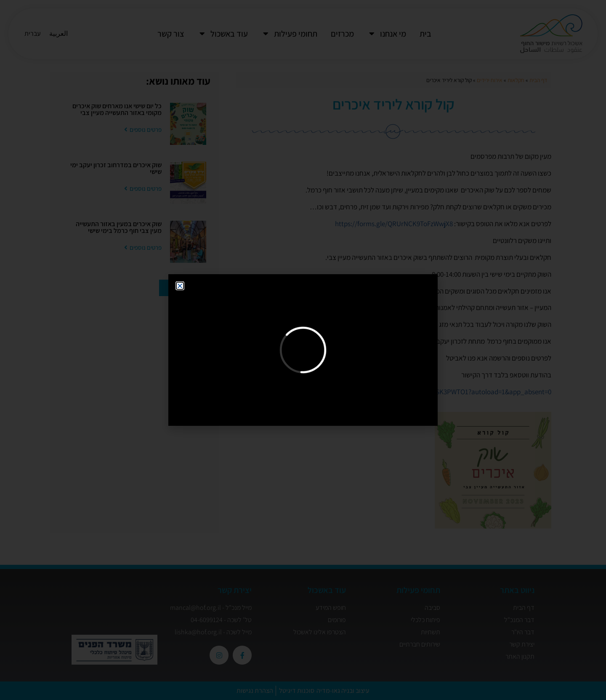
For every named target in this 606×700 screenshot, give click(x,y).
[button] (180, 286)
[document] (303, 350)
